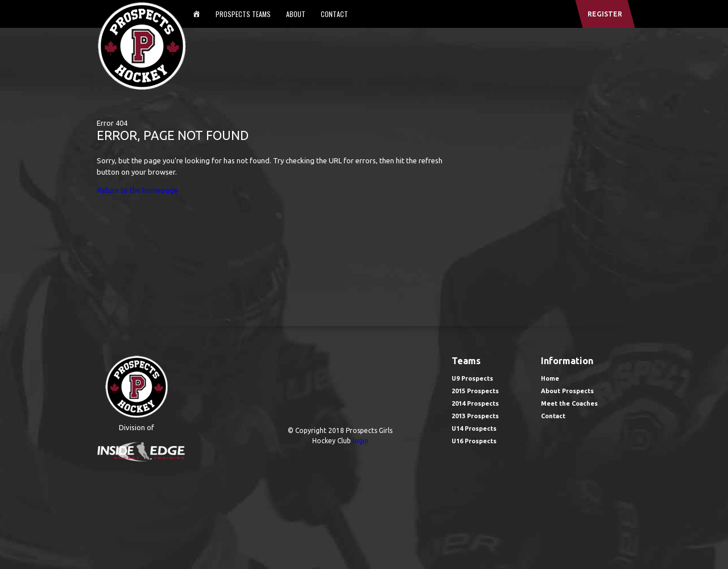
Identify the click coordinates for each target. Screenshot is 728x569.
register (605, 14)
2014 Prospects (475, 403)
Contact (334, 14)
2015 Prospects (475, 391)
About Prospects (567, 391)
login (361, 441)
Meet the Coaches (569, 403)
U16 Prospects (474, 441)
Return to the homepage (137, 190)
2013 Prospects (475, 416)
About (296, 14)
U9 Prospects (472, 378)
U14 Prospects (474, 428)
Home (550, 378)
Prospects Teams (243, 14)
